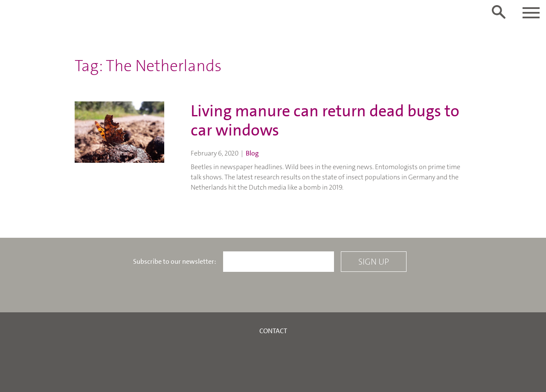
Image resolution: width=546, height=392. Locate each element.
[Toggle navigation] (531, 13)
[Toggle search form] (499, 12)
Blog (252, 153)
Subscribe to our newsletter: (175, 262)
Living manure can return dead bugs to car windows (325, 121)
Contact (273, 331)
